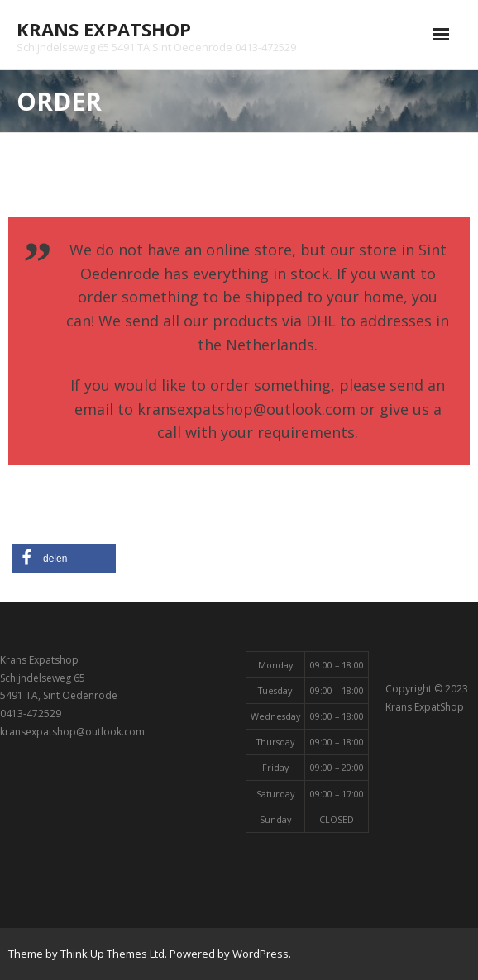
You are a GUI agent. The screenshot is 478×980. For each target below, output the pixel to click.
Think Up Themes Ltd (112, 954)
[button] (64, 558)
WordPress (261, 954)
